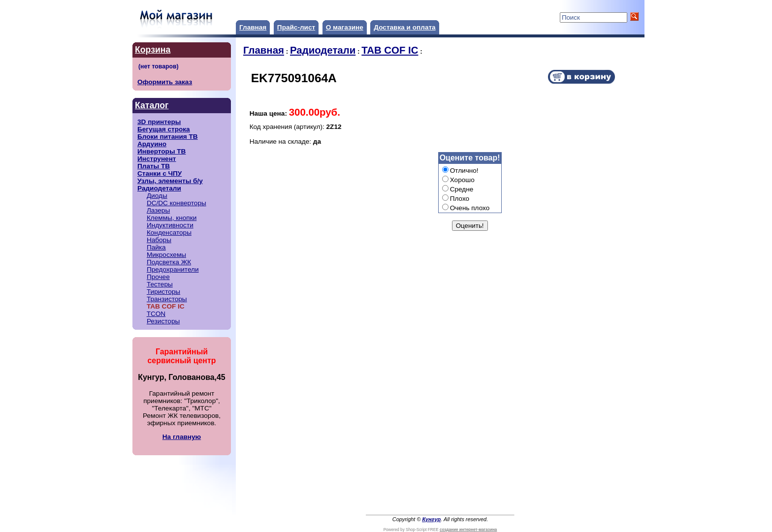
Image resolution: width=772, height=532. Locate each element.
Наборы (159, 240)
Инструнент (157, 159)
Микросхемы (166, 255)
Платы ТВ (154, 166)
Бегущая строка (164, 129)
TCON (156, 314)
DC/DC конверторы (177, 203)
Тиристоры (163, 292)
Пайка (156, 247)
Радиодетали (159, 188)
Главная (253, 27)
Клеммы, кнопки (172, 218)
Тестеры (160, 284)
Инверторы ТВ (161, 151)
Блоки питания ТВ (168, 137)
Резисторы (163, 321)
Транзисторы (167, 299)
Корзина (153, 50)
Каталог (152, 105)
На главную (182, 437)
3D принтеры (159, 122)
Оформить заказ (165, 82)
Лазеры (158, 210)
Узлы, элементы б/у (170, 181)
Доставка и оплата (404, 27)
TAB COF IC (390, 50)
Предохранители (173, 269)
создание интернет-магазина (468, 530)
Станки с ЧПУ (160, 173)
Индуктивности (170, 225)
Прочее (158, 277)
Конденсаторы (169, 233)
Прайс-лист (296, 27)
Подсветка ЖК (169, 262)
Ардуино (152, 144)
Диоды (157, 196)
